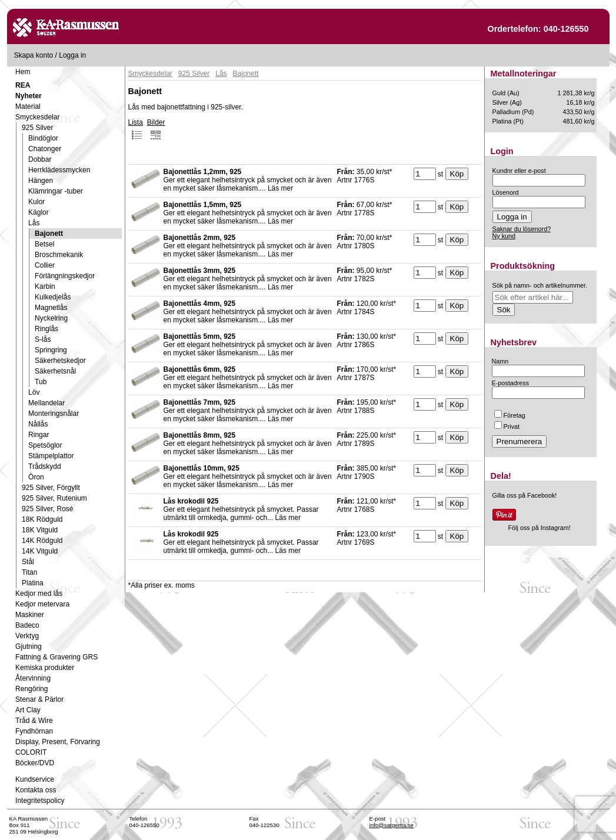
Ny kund (504, 236)
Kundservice (35, 779)
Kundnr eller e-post (519, 171)
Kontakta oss (36, 790)
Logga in (72, 55)
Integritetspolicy (40, 801)
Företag (510, 415)
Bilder (156, 129)
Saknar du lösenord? (522, 229)
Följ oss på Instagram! (540, 528)
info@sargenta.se (392, 825)
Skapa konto (34, 55)
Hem (23, 72)
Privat (507, 426)
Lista (136, 129)
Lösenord (506, 192)
